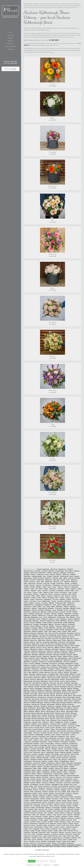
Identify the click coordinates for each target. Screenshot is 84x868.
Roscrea (76, 639)
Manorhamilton (60, 715)
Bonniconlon (27, 715)
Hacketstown (64, 797)
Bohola (68, 713)
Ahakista (26, 580)
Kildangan (27, 777)
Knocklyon (36, 743)
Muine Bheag (57, 692)
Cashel (55, 759)
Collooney (49, 815)
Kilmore (33, 756)
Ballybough (53, 635)
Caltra (72, 738)
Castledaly (46, 767)
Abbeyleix (77, 571)
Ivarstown (70, 788)
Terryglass (60, 601)
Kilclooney (77, 777)
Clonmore (58, 802)
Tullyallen (38, 587)
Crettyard (26, 831)
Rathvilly (69, 647)
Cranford (75, 827)
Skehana (70, 619)
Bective (46, 701)
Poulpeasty (35, 662)
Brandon (71, 720)
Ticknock (68, 598)
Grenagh (67, 799)
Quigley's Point (29, 660)
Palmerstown (35, 669)
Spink (56, 615)
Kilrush (43, 752)
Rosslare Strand (44, 635)
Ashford (51, 594)
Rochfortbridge (71, 642)
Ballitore (41, 631)
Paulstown (70, 665)
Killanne (66, 767)
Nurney (79, 674)
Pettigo (64, 665)
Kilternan (60, 749)
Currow (34, 840)
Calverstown (61, 738)
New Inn (51, 681)
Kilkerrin (34, 770)
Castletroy (63, 775)
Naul (64, 685)
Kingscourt (54, 747)
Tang (44, 607)
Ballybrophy (58, 637)
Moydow (35, 695)
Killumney (27, 749)
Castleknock (27, 770)
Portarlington (41, 665)
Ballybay (26, 633)
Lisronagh (37, 727)
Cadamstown (65, 735)
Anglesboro (74, 582)
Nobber (44, 676)
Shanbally (36, 624)
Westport (59, 574)
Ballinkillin (39, 623)
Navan (59, 685)
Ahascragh (57, 580)
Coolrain (52, 820)
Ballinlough (72, 623)
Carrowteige (33, 759)
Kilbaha (38, 783)
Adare (44, 576)
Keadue (31, 786)
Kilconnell (33, 779)
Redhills (77, 646)
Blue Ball (47, 713)
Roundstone (71, 633)
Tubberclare (61, 589)
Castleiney (51, 768)
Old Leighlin (73, 672)
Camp (25, 740)
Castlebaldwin (28, 761)
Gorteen (62, 804)
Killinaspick (70, 763)
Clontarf (56, 806)
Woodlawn (37, 571)
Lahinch (30, 740)
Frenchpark (62, 822)
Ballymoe (61, 671)
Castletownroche (58, 774)
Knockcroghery (50, 743)
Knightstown (60, 745)
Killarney (40, 767)
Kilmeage (39, 758)
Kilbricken (56, 781)
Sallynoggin (27, 631)
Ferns (51, 827)
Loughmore (45, 722)
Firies (68, 825)
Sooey (41, 617)
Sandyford (35, 630)
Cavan (64, 777)
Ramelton (39, 656)
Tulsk (70, 585)
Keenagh (66, 784)
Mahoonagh (52, 717)
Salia (50, 631)
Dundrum (63, 845)
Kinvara (67, 745)
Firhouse (60, 824)
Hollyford (61, 795)
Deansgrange (71, 845)
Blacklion (76, 708)
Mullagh (64, 690)
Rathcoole (50, 653)
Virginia (63, 580)
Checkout (14, 70)
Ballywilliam (27, 692)
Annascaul (64, 585)
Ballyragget (63, 687)
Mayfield (34, 715)
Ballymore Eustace (42, 674)
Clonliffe (32, 800)
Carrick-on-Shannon (59, 751)
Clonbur (71, 797)
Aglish (65, 578)
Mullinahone (40, 690)
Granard (75, 800)
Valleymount (49, 582)
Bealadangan (33, 701)
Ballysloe (70, 688)
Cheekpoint (76, 781)
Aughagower (48, 599)
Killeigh (71, 765)
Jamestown (49, 788)
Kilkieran (66, 768)
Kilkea (34, 772)
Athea (33, 596)
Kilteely (26, 751)
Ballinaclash (59, 607)
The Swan (55, 599)
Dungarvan (41, 845)
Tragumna (46, 592)
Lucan (48, 720)
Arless (52, 592)
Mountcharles (44, 699)
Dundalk (34, 847)
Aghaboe (77, 576)
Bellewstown (77, 703)
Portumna (66, 662)
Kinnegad (42, 747)
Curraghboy (67, 838)
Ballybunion (66, 637)
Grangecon (52, 800)
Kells (62, 784)
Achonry (33, 574)
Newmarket (36, 681)
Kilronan (57, 752)
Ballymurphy (65, 678)
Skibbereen (45, 619)
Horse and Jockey (60, 793)
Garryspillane (48, 818)
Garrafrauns (34, 820)
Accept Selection (42, 861)
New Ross (48, 679)
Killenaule (56, 765)
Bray (40, 722)
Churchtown (60, 783)
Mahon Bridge (60, 717)
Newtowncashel (74, 678)
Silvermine (43, 621)
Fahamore (62, 832)
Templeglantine (39, 605)
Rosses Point (27, 637)
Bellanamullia (56, 703)
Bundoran (53, 731)
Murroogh (78, 687)
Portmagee (61, 663)
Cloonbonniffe (40, 808)
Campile (36, 740)
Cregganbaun (66, 829)
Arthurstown (63, 592)
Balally (64, 605)
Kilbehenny (69, 781)
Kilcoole (39, 779)
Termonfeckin (76, 601)
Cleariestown (50, 790)
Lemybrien (44, 733)
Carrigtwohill (72, 758)
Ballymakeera (28, 671)
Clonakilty (42, 797)
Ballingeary (36, 621)
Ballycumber (36, 644)
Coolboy (71, 816)
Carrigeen (52, 758)
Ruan (50, 633)
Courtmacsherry (38, 827)
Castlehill (45, 768)
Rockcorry (39, 642)
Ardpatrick (33, 590)
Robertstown (27, 644)
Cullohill (34, 838)
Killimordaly (28, 765)
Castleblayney (51, 763)
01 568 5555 (54, 40)
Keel (71, 784)
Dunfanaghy (56, 845)
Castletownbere (48, 774)
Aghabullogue (28, 578)
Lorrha (40, 724)
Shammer (27, 626)
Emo (60, 836)
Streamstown (36, 612)
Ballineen (52, 619)
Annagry (67, 583)
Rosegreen (63, 639)
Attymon (26, 599)
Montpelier (52, 701)
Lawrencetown (35, 738)
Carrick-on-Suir (28, 752)
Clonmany (27, 802)
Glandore (77, 816)
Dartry (60, 840)
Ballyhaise (63, 655)
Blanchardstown (51, 711)
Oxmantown (73, 669)
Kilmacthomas (48, 759)
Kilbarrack (52, 783)
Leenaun (58, 735)
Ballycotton (70, 640)
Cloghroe (49, 795)
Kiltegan (76, 749)
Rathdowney (78, 651)
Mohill (78, 706)
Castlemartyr (54, 770)
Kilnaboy (48, 754)
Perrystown (45, 660)
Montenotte (60, 701)
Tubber (67, 589)
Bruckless (59, 727)
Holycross (69, 793)
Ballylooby (27, 665)
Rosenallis (48, 639)
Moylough (67, 694)
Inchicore (64, 788)
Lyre (72, 719)
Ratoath (63, 647)
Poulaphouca (42, 662)
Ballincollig (27, 617)
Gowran (64, 802)
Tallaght (66, 607)
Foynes (68, 822)
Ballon (59, 631)
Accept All (32, 861)
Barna (64, 697)
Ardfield (46, 589)
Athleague (27, 598)
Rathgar (57, 651)
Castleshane (72, 772)
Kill (62, 768)
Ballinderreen (52, 617)
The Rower (76, 599)
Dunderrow (28, 847)
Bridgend (34, 724)
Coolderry (45, 816)
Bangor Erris (60, 694)
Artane (57, 592)
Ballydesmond (50, 646)
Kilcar (33, 781)
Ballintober (52, 628)
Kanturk (40, 786)
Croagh (32, 831)
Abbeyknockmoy (29, 571)
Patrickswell (27, 667)
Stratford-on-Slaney (53, 612)
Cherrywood (45, 783)
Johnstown (72, 786)
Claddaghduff (55, 784)
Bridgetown (46, 724)
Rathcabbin (35, 655)
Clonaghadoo (69, 795)
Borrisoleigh (27, 719)
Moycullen (47, 695)
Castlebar (51, 761)
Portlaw (76, 663)
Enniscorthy (69, 834)
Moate (26, 708)
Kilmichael (60, 756)
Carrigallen (27, 756)
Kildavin (52, 775)
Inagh (69, 792)
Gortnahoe (50, 804)
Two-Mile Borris (47, 585)
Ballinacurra (27, 608)
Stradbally (31, 614)
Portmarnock (53, 663)
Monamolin (37, 706)
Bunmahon (70, 731)
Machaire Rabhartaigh (38, 719)
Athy (57, 598)
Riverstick (65, 644)
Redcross (39, 647)
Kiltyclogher (41, 749)
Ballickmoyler (71, 605)
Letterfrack (36, 733)
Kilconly (44, 779)
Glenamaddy (27, 815)
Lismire (64, 727)
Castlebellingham (64, 761)
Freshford (44, 822)
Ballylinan (77, 665)
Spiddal (67, 615)
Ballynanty (46, 683)
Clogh (32, 792)
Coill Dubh (51, 813)
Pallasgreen (51, 669)
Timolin (39, 598)
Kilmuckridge (55, 754)
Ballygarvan (65, 653)
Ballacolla (26, 640)
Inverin (69, 790)
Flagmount (53, 824)
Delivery (11, 38)
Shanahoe (58, 624)
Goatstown (48, 808)
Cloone (78, 808)
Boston (47, 719)
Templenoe (45, 603)
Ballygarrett (42, 653)
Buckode (41, 729)
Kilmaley (26, 759)
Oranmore (76, 671)
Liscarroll (35, 729)
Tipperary (49, 596)
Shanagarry (71, 624)
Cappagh (68, 740)
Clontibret (75, 806)
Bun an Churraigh (61, 729)
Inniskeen (26, 792)
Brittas (59, 724)
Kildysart (58, 768)
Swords (78, 608)
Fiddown (77, 825)
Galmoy (57, 820)
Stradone (75, 612)
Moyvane (46, 694)
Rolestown (78, 640)
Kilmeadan (46, 758)
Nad (80, 685)
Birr (66, 708)
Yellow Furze (54, 569)
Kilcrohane (45, 777)
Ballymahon (27, 669)
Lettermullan (32, 731)
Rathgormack (42, 651)
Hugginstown (28, 793)
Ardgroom (73, 589)
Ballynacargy (55, 679)
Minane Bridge (41, 708)
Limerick (69, 729)
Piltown (59, 665)
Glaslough (77, 815)
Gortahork (75, 804)
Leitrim (26, 735)
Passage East (54, 667)
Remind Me (11, 49)
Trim (25, 592)
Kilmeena (73, 756)
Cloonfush (41, 809)
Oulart (56, 671)
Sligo (68, 617)
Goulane (70, 802)
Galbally (63, 820)
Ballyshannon (56, 688)
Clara (35, 786)
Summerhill (72, 610)
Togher (38, 596)
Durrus (75, 840)
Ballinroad (64, 624)
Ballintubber (50, 630)
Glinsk (25, 809)
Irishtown (36, 790)
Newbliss (26, 685)
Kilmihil (47, 756)
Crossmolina (34, 836)
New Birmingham (35, 685)
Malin (25, 717)
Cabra (53, 735)
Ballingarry (64, 619)
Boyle (43, 720)
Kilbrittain (39, 781)
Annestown (76, 585)
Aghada (35, 578)
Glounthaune (71, 808)
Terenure (38, 603)
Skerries (57, 619)
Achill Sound (71, 573)
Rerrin (72, 646)
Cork (73, 822)
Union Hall (46, 583)
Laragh (67, 738)
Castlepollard (27, 772)
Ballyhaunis (46, 656)
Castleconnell (64, 765)
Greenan (46, 800)
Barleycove (34, 697)
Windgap (26, 573)
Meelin (76, 711)
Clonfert (72, 799)
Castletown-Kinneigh (73, 775)
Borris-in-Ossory (43, 717)
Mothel (74, 699)
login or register (10, 47)
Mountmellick (71, 697)
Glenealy (49, 811)
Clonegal (48, 799)
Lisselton (78, 726)
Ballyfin (71, 651)
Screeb (32, 626)
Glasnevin (70, 815)
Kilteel (39, 751)
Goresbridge (63, 806)
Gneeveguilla (56, 808)
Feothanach (54, 829)
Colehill (56, 813)
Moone (26, 701)
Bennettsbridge (28, 706)
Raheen (71, 656)
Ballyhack (42, 655)
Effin (45, 838)
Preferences (46, 865)
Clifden (77, 790)
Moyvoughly (34, 694)
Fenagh (55, 831)
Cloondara (64, 808)
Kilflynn (66, 772)
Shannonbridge (58, 623)
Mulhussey (35, 692)
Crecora (42, 829)
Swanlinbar (41, 610)
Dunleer (49, 843)
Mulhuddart (42, 692)
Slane (78, 617)
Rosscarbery (43, 637)
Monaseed (71, 704)
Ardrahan (45, 590)
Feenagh (44, 831)
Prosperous (75, 660)
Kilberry (62, 781)
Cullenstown (27, 838)
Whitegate (63, 573)
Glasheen (26, 816)
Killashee (34, 767)
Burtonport (67, 733)
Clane (75, 784)
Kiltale (67, 751)
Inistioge (51, 792)
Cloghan (64, 792)
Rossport (78, 633)
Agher (61, 578)
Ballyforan (27, 653)
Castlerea (53, 772)
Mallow (76, 715)
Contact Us (10, 44)
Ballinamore (27, 615)
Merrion (43, 711)
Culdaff (70, 840)
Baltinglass (75, 692)
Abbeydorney (62, 569)
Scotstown (45, 626)
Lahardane (47, 740)
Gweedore (27, 799)
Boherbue (58, 713)
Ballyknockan (59, 660)
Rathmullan (55, 649)
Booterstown (69, 715)
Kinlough (48, 747)
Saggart (64, 631)
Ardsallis (67, 590)
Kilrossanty (37, 763)
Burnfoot (56, 733)
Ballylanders (67, 660)
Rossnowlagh (28, 635)
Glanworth (38, 816)
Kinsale (26, 747)
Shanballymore (28, 624)
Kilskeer (72, 751)
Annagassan (60, 583)
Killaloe (35, 768)
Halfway (57, 797)
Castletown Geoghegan (42, 775)
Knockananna (73, 743)
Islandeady (77, 788)
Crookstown (42, 832)
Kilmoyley (67, 754)
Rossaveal (51, 637)
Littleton (44, 726)
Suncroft (66, 610)
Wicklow (50, 573)
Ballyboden (41, 633)
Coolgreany (63, 818)
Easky (29, 840)
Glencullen (60, 811)
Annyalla (32, 587)
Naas (26, 687)
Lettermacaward (61, 731)
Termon (26, 603)
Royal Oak (55, 633)
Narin (76, 685)
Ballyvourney (71, 690)
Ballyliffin (38, 663)
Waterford (41, 578)
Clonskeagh (37, 806)
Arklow (29, 592)
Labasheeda (35, 742)
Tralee (40, 592)
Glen (38, 815)
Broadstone (57, 726)
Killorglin (43, 763)
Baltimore (65, 692)
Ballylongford (69, 663)
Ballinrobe (38, 626)
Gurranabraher (35, 799)
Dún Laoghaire (62, 843)
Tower (70, 592)
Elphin (77, 836)
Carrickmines (33, 751)
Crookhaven (27, 832)
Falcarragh (35, 832)
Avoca (39, 601)
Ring (56, 646)
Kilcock (76, 779)
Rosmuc (72, 637)
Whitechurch (40, 574)
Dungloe (34, 845)
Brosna (26, 727)
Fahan (48, 832)
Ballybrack (77, 635)
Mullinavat (27, 690)
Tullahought (74, 587)
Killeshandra (49, 765)
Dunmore (26, 843)
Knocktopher (44, 742)
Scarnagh (59, 628)
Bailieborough (46, 601)
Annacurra (33, 580)
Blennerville (27, 713)
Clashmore (42, 790)
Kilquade (63, 752)
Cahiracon (27, 738)
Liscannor (47, 729)
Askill (70, 594)
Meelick (33, 713)
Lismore (53, 727)
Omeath (41, 672)
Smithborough (61, 617)
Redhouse (33, 647)
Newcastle (53, 683)
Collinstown (70, 813)
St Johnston (50, 615)
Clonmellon (51, 802)
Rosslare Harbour (62, 635)
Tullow (49, 587)
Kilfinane (34, 774)
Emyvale (56, 836)
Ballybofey (35, 635)
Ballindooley (32, 619)
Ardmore (27, 590)
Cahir (68, 736)
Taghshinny (73, 607)
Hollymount (42, 795)
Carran (36, 747)
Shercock (77, 621)
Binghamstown (67, 706)
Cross (29, 834)
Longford (64, 724)
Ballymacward (36, 667)
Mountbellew (67, 699)
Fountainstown (33, 824)
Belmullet (43, 704)
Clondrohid (77, 797)
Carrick (62, 754)
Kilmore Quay (75, 754)
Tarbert (34, 607)
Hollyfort (55, 795)
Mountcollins (27, 699)
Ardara (54, 587)
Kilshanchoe (37, 752)
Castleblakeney (28, 763)
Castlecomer (41, 765)
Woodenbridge (59, 571)
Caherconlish (27, 736)
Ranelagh (33, 656)
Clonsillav (26, 806)
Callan (46, 738)
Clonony (43, 804)
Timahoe (62, 598)
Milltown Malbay (51, 708)
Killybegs (44, 761)
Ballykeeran (37, 660)
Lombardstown (72, 724)
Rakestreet (53, 656)
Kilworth (75, 747)
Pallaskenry (43, 669)
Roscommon (34, 640)
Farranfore (70, 831)
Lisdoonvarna (28, 729)
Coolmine (27, 820)
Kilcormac (70, 777)
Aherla (68, 580)
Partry (71, 667)
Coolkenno (78, 818)
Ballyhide (51, 658)
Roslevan (34, 639)
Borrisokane (68, 717)
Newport (62, 679)
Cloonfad (31, 809)
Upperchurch (32, 583)
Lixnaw (32, 726)
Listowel (50, 726)
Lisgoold (70, 727)
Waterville (56, 576)
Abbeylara (51, 571)
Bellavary (33, 690)
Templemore (71, 603)
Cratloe (26, 829)
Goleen (70, 806)
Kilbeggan (27, 783)
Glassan (59, 815)
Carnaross (58, 743)
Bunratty (50, 733)
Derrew (64, 847)
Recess (45, 647)
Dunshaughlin (51, 841)
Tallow (48, 607)
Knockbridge (43, 745)
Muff (70, 692)
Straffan (69, 612)
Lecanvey (35, 736)
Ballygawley (27, 655)
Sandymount (27, 630)
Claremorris (57, 788)
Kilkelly (61, 770)
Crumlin (45, 836)
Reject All (53, 861)
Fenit (30, 829)
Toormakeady (28, 594)
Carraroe (61, 747)
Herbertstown (28, 797)
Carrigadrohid (50, 752)
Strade (26, 614)
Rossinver (71, 635)
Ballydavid (58, 644)
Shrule (57, 621)
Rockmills (26, 642)
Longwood (53, 724)
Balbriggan (68, 601)
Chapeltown (69, 779)
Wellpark (73, 574)
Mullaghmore (48, 690)
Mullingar (76, 688)
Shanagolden (44, 624)
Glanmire (52, 816)
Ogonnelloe (32, 674)
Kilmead (59, 758)
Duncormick (45, 847)
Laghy (62, 740)
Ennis (40, 836)
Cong (54, 815)
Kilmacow (65, 759)
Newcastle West (37, 683)
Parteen (76, 667)
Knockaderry (35, 745)
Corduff (56, 822)
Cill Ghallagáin (34, 784)
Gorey (51, 806)
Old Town (54, 672)
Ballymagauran (63, 667)
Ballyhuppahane (63, 658)
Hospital (45, 793)
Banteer (53, 695)
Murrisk (57, 687)
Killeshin (34, 765)
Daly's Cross (34, 843)
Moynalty (53, 694)
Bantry (70, 695)
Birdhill (74, 706)
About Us (11, 41)
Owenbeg (35, 671)
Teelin (54, 605)
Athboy (74, 594)
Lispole (47, 727)
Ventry (38, 582)
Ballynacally (40, 679)
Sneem (45, 617)
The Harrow (33, 601)
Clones (61, 799)
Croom (79, 832)
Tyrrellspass (74, 583)
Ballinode (51, 624)
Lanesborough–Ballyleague (55, 662)
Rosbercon (49, 640)
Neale (55, 685)
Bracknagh (53, 720)
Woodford (44, 571)
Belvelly (64, 704)
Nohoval (38, 676)
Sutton (54, 610)
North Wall (32, 676)
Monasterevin (36, 704)
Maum (39, 715)
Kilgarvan (60, 772)
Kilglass (39, 772)
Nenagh (50, 685)
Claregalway (42, 788)
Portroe (26, 663)
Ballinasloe (61, 615)
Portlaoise (33, 665)
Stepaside (60, 614)
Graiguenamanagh (36, 802)
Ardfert (41, 589)
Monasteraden (51, 704)
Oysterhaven (65, 669)
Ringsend (34, 646)
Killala (40, 768)
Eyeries (74, 832)
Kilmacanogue (37, 761)
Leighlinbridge (39, 735)
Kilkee (66, 770)
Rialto (69, 631)
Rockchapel (46, 642)
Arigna (72, 590)
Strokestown (27, 612)
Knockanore (65, 743)
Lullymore (38, 720)
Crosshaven (77, 834)
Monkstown (27, 703)
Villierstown (74, 580)
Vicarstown (32, 582)
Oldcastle (66, 672)
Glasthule (43, 815)
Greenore (78, 799)
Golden (33, 808)
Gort (31, 806)
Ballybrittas (35, 637)
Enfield (50, 836)
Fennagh (38, 831)
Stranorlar (63, 612)
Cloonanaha (42, 811)
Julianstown (47, 786)
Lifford (26, 731)
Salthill (75, 630)
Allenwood (56, 582)
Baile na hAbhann (71, 681)
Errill (26, 834)
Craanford (68, 827)
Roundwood (63, 633)
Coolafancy (40, 818)
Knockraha (56, 742)
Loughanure (27, 724)
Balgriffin (51, 603)
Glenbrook (33, 813)
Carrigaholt (76, 752)
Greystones (55, 799)
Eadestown (40, 840)
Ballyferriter (50, 651)
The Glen (54, 601)
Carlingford (72, 742)
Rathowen (75, 647)
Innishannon (38, 792)
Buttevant (31, 735)
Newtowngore (76, 676)
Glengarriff (70, 809)
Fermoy (62, 827)
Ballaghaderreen (28, 605)
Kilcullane (39, 777)
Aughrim (69, 599)
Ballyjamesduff (77, 658)
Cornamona (27, 825)
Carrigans (53, 756)
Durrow (26, 841)
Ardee (32, 589)
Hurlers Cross (75, 792)
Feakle (60, 831)
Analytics (38, 865)
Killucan (72, 761)
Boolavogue (51, 715)
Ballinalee (44, 612)
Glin (46, 809)
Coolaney (58, 816)
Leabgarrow (62, 736)
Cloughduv (57, 809)
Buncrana (75, 729)
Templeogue (59, 603)
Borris (29, 717)
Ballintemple (67, 626)
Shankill (65, 623)
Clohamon (45, 792)
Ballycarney (41, 639)
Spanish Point (74, 615)
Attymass (74, 598)
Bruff (74, 727)
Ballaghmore (48, 605)
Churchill (33, 783)
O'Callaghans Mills (53, 674)
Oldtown (60, 672)
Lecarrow (73, 735)
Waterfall (55, 578)
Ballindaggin (34, 617)
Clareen (78, 786)
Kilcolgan (57, 779)
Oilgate (26, 674)
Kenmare (48, 784)
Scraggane (27, 628)
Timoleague (51, 598)
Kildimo (73, 774)
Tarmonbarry (28, 607)
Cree (60, 829)
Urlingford (67, 582)
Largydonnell (52, 738)
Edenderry (74, 838)
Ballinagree (48, 610)
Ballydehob (72, 644)
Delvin (51, 847)
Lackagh (78, 740)
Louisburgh (65, 720)
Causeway (52, 777)
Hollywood (35, 795)
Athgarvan (56, 596)
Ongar (29, 672)
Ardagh (44, 587)
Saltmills (62, 630)
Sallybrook (34, 631)
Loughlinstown (59, 722)
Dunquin (59, 841)
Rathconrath (57, 653)
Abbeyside (56, 573)
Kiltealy (44, 751)
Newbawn (44, 685)
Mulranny (64, 688)
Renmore (67, 646)
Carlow (42, 743)
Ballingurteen (51, 621)
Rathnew (41, 649)
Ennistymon (47, 834)
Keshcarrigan (76, 783)
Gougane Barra (28, 804)
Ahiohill (26, 582)
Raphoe (75, 655)
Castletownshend (29, 775)
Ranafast (26, 656)
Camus (41, 740)
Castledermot (54, 767)
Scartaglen (34, 628)
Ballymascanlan (48, 671)
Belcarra (71, 701)
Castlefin (72, 767)
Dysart (65, 840)
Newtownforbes (28, 678)
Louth (59, 720)
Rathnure (26, 649)
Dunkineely (70, 843)
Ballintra (41, 628)
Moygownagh (28, 695)
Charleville (45, 781)
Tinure (62, 596)
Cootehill (50, 822)
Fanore (76, 831)
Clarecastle (54, 786)
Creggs (73, 829)
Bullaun (53, 729)
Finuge (65, 824)
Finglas (45, 825)
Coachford (27, 813)
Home (11, 32)
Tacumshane (58, 608)
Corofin (58, 825)
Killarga (61, 767)
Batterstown (53, 699)
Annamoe (32, 585)
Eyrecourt (68, 832)
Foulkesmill (42, 824)
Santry (65, 628)
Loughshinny (27, 722)
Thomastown (39, 599)
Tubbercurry (53, 589)
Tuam (77, 590)
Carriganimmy (40, 756)
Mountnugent (58, 697)
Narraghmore (70, 685)
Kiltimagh (54, 749)
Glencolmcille (75, 811)
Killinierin (58, 763)
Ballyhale (70, 655)
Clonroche (69, 804)
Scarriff (46, 628)
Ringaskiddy (41, 646)
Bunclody (39, 731)
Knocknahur (27, 745)
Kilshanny (78, 751)
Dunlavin (54, 843)
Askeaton (64, 594)
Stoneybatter (39, 614)
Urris (62, 582)
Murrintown (71, 687)
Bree (74, 717)
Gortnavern (37, 804)
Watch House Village (74, 578)
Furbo (75, 820)
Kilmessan (67, 756)
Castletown (27, 774)
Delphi (39, 847)
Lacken (73, 740)
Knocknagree (64, 742)
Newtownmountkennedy (64, 676)
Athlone (44, 598)
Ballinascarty (42, 615)
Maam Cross (60, 719)
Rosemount (55, 639)
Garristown (71, 818)
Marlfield (44, 715)
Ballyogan (31, 687)
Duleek (76, 847)
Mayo (63, 713)
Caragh (50, 742)
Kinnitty (31, 747)
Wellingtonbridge (37, 576)
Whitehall (70, 569)
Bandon (41, 694)
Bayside (79, 699)
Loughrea (35, 722)
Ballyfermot (78, 649)
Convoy (32, 816)
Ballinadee (51, 608)
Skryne (26, 619)
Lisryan (31, 727)
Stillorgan (54, 614)
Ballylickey (73, 662)
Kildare (57, 775)
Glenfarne (35, 811)
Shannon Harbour (47, 623)
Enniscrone (27, 836)
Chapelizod (50, 779)
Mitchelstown (32, 708)
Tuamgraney (60, 590)
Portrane (32, 663)
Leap (48, 736)
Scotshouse (59, 626)
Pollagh (54, 665)
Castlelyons (46, 770)
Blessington (40, 713)
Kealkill (26, 786)
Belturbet (59, 704)
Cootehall (33, 822)
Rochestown (62, 642)
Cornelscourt (52, 825)
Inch (56, 792)
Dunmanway (42, 843)
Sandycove (42, 630)
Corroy (72, 825)
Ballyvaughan (57, 690)
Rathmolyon (70, 649)
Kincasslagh (68, 747)
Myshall (37, 687)
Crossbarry (54, 834)
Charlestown (27, 781)
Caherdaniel (42, 736)
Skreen (39, 619)
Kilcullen (33, 777)
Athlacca (68, 596)
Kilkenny (40, 770)
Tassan (59, 605)
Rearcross (51, 647)
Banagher (27, 694)
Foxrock (77, 822)
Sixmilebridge (28, 621)
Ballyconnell (42, 640)
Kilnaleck (35, 754)
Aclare (47, 574)
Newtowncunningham (54, 678)
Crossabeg (39, 834)
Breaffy (52, 722)
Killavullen (77, 765)
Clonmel (45, 802)
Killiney (64, 763)
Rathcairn (72, 653)
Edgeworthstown (57, 838)
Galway (46, 820)
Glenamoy (62, 813)
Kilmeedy (26, 758)
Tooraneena (57, 594)
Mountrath (50, 697)
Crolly (65, 831)
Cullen (64, 836)
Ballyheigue (44, 658)
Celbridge (26, 779)
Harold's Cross (50, 797)
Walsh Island (40, 580)
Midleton (38, 711)
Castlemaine (72, 770)
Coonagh (26, 822)
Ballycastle (70, 639)
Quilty (70, 658)
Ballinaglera (27, 610)
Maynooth (74, 713)
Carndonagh (74, 745)
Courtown (56, 827)
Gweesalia (33, 818)
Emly (73, 836)
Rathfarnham (64, 651)
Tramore (35, 592)
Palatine (58, 669)
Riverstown (44, 644)
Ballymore (35, 672)
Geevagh (26, 818)
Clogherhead (27, 795)
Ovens (41, 671)
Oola (25, 672)
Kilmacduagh (72, 759)
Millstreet (56, 710)
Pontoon (48, 665)
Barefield (27, 697)
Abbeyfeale (46, 569)
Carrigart (33, 758)
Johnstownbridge (63, 786)
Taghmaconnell (42, 608)
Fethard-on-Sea (28, 827)
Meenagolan (70, 711)
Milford (68, 710)
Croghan (50, 831)
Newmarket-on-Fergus (73, 679)
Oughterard (68, 671)
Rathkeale (34, 651)
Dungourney (27, 845)
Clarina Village (28, 790)
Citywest (42, 784)
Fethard (46, 827)
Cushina (47, 840)
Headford (35, 797)
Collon (34, 815)
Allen (43, 582)
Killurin (56, 761)
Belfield (33, 703)
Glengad (77, 809)
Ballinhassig (64, 621)
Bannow (73, 694)
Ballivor (55, 631)
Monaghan (44, 706)
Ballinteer (52, 626)
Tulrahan (26, 587)
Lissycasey (71, 726)
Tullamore (60, 587)
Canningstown (55, 740)
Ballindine (73, 617)
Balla (65, 603)
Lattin (42, 738)
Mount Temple (77, 695)
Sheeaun (26, 623)
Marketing (55, 865)
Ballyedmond (34, 649)
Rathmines (27, 651)
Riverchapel (27, 646)
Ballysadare (69, 630)
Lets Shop (10, 35)
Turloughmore (56, 585)
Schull (73, 626)
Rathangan (49, 655)
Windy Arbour (69, 571)
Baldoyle (32, 603)
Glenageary (77, 813)
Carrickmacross (68, 749)
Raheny (60, 656)
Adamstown (66, 574)
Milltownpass (60, 708)
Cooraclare (69, 820)
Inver (73, 790)
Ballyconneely (57, 640)
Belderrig (77, 701)
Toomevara (27, 596)
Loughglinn (73, 722)
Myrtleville (43, 687)
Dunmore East (66, 841)
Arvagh (75, 592)
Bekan (66, 701)
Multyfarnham (47, 688)
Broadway (64, 726)
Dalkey (73, 841)
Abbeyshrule (34, 573)
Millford (26, 711)
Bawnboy (60, 699)
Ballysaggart (39, 688)
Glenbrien (40, 813)
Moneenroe (28, 704)
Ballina (40, 607)
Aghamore (48, 578)
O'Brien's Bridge (64, 674)
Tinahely (33, 598)
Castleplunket (46, 772)
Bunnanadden (28, 733)
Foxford (26, 824)
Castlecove (27, 767)
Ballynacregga (28, 681)
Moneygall (63, 703)
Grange (59, 800)
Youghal (39, 569)
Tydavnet (39, 585)
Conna (64, 815)
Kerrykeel (26, 784)
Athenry (43, 596)
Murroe (32, 688)
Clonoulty (56, 804)
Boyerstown (27, 720)
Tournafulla (52, 590)
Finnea (33, 825)
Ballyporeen (50, 687)
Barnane (78, 697)
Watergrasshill (64, 576)
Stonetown (47, 614)
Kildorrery (67, 774)
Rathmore (62, 649)
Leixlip (61, 733)
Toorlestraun (44, 594)
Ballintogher (71, 628)
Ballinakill (60, 610)
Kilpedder (69, 752)
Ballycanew (27, 639)
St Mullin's (34, 615)
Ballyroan (26, 688)
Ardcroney (67, 587)
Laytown (72, 736)
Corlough (70, 824)
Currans (49, 838)
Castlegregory (28, 768)
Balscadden (49, 692)
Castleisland (73, 768)
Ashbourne (36, 594)
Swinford (34, 610)
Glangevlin (64, 816)
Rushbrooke (33, 633)
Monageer (58, 706)
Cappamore (28, 742)
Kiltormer (48, 749)
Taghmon (34, 608)
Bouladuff (67, 719)
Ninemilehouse (51, 676)
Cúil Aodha (56, 818)
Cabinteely (47, 735)
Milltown (70, 708)
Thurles (32, 599)
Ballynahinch (44, 681)
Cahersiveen (54, 736)
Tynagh (26, 585)
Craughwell (36, 829)
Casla (59, 759)
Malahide (34, 717)
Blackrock (32, 710)
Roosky (64, 640)
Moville (65, 695)
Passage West (45, 667)
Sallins (46, 631)
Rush (46, 633)
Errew (34, 834)
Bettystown (51, 706)
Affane (71, 576)
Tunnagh (53, 583)
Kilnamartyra (27, 754)
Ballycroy (33, 642)
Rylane (74, 631)
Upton (25, 583)
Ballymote (73, 674)
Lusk (33, 720)
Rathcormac (35, 653)
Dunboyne (70, 847)
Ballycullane (54, 642)
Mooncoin (40, 701)
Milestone (32, 711)
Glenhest (64, 809)
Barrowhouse (36, 699)
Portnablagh (45, 663)
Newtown (27, 679)
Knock (50, 745)
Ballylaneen (27, 662)
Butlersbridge (75, 733)
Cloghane (51, 793)
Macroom (53, 719)
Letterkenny (78, 731)
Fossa (47, 824)
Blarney (63, 711)
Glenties (51, 809)
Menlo (58, 711)
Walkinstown (49, 580)
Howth (40, 793)
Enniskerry (61, 834)
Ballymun (44, 678)
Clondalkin (32, 841)
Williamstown (42, 573)
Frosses (38, 822)
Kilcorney (59, 777)
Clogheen (75, 793)
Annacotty (39, 583)
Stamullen (75, 614)
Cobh (45, 813)
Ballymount (37, 678)
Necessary (30, 865)
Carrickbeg (33, 749)
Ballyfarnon (48, 649)
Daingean (44, 841)
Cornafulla (39, 825)
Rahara (38, 658)
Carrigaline (41, 754)
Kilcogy (63, 779)
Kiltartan (49, 751)
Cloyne (55, 811)
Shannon (32, 623)
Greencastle (39, 800)
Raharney (32, 658)
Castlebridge (77, 763)
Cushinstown (53, 840)
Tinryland (74, 596)
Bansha (41, 695)
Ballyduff (61, 646)
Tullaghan (27, 589)
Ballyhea (65, 656)
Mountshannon (42, 697)
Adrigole (49, 576)
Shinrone (71, 621)
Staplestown (68, 614)
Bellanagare (40, 703)
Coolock (41, 820)
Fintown (76, 824)
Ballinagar (66, 608)
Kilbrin (51, 781)
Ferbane (48, 829)
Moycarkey (59, 695)
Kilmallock (65, 758)
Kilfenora (40, 774)
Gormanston (45, 806)
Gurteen (42, 799)
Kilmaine (40, 759)
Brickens (67, 722)
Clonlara (27, 800)
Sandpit (56, 630)
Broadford (27, 726)
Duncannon (57, 847)
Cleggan (63, 790)
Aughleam (62, 599)
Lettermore (46, 731)
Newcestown (28, 683)
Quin (56, 658)
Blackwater (74, 710)
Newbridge (67, 683)
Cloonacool (27, 808)
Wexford (52, 574)
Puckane (52, 660)
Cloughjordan (28, 811)
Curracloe (40, 838)
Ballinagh (73, 608)
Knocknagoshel (28, 743)
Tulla (36, 589)
